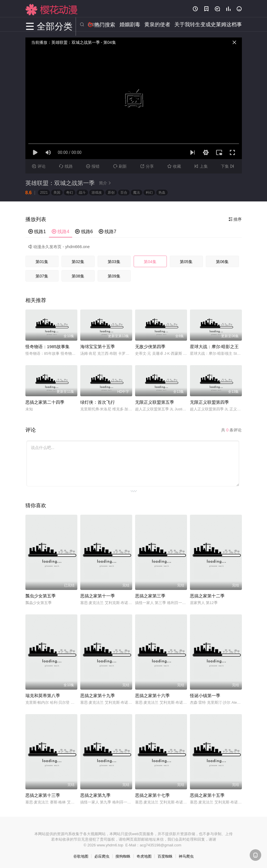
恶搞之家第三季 (150, 596)
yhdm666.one (78, 247)
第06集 (222, 262)
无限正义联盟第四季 (209, 402)
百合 (124, 193)
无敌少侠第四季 (150, 347)
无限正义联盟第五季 (155, 402)
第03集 (114, 262)
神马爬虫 (186, 856)
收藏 (174, 166)
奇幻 (70, 193)
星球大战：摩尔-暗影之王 (214, 347)
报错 (93, 166)
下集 (228, 166)
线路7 (108, 232)
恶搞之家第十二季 (207, 596)
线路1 (37, 232)
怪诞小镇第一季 (205, 696)
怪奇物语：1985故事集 (47, 347)
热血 (162, 193)
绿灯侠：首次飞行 (98, 402)
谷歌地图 (81, 856)
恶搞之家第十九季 (98, 696)
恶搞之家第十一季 (98, 596)
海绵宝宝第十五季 (98, 347)
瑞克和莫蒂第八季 (43, 696)
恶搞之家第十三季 (43, 795)
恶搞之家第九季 (95, 795)
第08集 (78, 276)
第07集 (42, 276)
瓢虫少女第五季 (41, 596)
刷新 (120, 166)
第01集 (42, 262)
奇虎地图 (144, 856)
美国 (57, 193)
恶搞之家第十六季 (152, 696)
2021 (44, 193)
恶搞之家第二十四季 (45, 402)
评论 (39, 166)
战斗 (82, 193)
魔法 (137, 193)
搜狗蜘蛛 (123, 856)
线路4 (60, 232)
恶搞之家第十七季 (152, 795)
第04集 (150, 262)
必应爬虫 (102, 856)
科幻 (149, 193)
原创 (111, 193)
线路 (66, 166)
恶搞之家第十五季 (207, 795)
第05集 (186, 262)
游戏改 (97, 193)
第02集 (78, 262)
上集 (201, 166)
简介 (106, 183)
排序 (235, 219)
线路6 (84, 232)
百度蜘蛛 (165, 856)
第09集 (114, 276)
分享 (147, 166)
